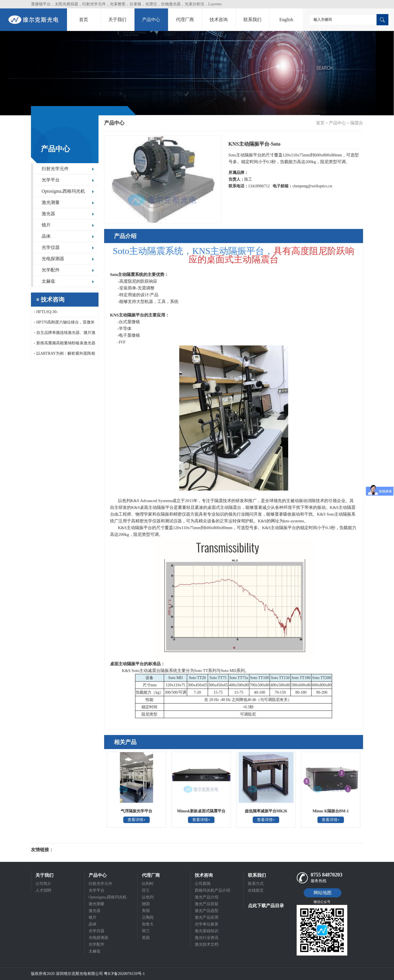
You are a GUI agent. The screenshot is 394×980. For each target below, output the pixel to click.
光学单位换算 (207, 924)
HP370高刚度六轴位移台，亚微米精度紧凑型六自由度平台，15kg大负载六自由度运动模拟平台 (64, 324)
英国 (146, 938)
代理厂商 (185, 20)
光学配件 (51, 270)
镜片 (46, 225)
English (286, 20)
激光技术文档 (207, 944)
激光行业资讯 (207, 938)
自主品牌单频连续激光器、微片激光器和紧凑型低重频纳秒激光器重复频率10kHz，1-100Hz (65, 334)
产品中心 (151, 20)
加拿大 (148, 924)
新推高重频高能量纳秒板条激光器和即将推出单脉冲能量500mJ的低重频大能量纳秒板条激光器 (65, 345)
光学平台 (51, 180)
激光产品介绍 (207, 897)
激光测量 (51, 202)
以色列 (148, 897)
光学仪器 (51, 247)
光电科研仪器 (70, 850)
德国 (146, 904)
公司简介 (43, 884)
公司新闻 (203, 884)
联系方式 (256, 884)
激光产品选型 (207, 911)
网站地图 (323, 893)
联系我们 (252, 20)
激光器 (48, 214)
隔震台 (357, 123)
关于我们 (117, 20)
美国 (146, 911)
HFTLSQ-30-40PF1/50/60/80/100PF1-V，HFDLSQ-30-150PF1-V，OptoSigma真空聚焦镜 (64, 313)
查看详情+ (136, 820)
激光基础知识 (207, 931)
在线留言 (256, 890)
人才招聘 (43, 890)
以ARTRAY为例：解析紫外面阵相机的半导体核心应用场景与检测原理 (65, 355)
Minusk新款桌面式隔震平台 (201, 811)
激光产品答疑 (207, 904)
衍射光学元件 (55, 169)
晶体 (46, 236)
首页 (84, 20)
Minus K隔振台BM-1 (331, 811)
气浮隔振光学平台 (136, 811)
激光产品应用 (207, 917)
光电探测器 (53, 259)
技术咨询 (219, 20)
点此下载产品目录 (266, 906)
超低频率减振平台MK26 (266, 811)
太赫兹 (48, 281)
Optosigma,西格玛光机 (63, 191)
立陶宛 (148, 917)
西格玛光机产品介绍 (212, 890)
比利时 (148, 884)
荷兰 (146, 931)
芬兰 (146, 890)
